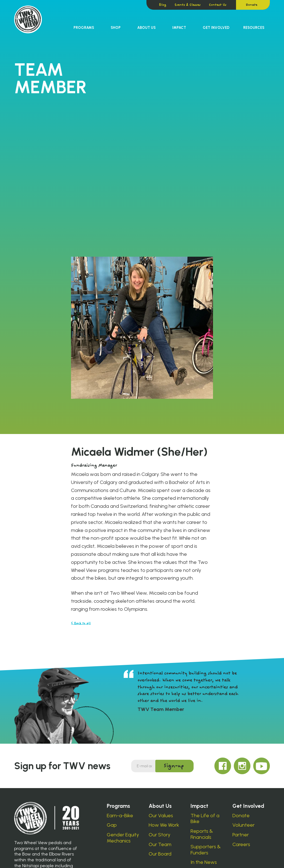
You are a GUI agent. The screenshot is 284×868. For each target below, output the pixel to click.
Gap (112, 825)
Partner (241, 835)
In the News (204, 862)
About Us (146, 28)
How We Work (164, 825)
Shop (116, 28)
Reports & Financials (202, 834)
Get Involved (216, 28)
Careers (241, 845)
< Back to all (81, 623)
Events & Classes (187, 5)
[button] (84, 28)
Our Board (160, 854)
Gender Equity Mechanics (123, 838)
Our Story (159, 835)
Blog (163, 5)
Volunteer (244, 825)
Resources (254, 28)
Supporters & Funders (206, 850)
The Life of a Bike (205, 819)
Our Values (161, 816)
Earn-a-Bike (120, 816)
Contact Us (218, 5)
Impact (179, 28)
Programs (84, 28)
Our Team (160, 845)
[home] (28, 19)
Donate (252, 5)
